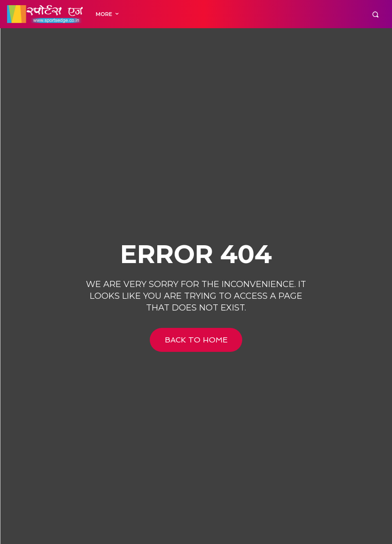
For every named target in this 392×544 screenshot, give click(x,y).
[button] (375, 14)
